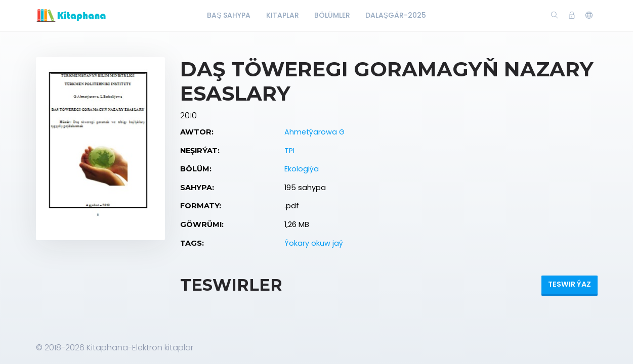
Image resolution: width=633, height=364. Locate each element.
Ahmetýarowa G (314, 132)
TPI (289, 151)
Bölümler (332, 15)
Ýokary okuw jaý (314, 243)
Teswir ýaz (569, 284)
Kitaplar (283, 15)
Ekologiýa (302, 169)
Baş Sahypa (229, 15)
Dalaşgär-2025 (396, 15)
